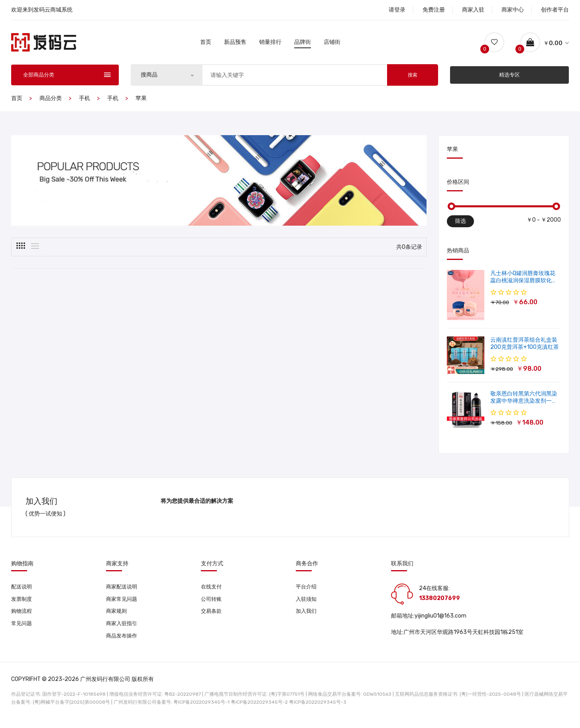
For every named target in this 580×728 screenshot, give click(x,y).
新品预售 (235, 45)
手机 (85, 104)
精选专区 (509, 80)
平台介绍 (307, 593)
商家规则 (117, 618)
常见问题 (22, 631)
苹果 (141, 104)
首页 (206, 45)
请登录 (397, 10)
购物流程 (22, 618)
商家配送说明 (123, 593)
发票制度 (22, 605)
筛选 (460, 227)
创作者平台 (555, 10)
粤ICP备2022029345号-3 (318, 710)
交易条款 (212, 618)
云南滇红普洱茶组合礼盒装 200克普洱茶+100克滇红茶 (525, 349)
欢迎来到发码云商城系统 (42, 10)
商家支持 (117, 569)
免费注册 (434, 10)
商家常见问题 (123, 605)
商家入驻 (473, 10)
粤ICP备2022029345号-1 (202, 710)
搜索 (413, 81)
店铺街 (332, 45)
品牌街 (303, 45)
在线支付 (212, 593)
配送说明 (22, 593)
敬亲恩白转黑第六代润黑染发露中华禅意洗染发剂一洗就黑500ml (524, 406)
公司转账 (212, 605)
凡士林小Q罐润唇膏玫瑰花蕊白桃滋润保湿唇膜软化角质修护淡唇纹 (524, 286)
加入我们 (307, 618)
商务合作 (307, 569)
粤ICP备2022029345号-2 (259, 710)
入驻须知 (307, 605)
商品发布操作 (123, 644)
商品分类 (51, 104)
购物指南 (22, 569)
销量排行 (270, 45)
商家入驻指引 (123, 631)
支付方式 (212, 569)
